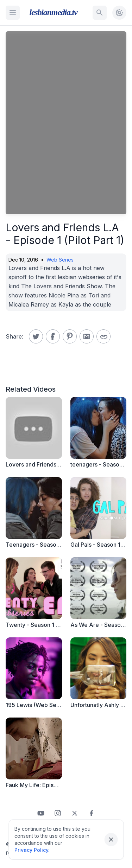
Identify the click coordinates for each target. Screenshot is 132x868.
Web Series (60, 260)
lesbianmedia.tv (54, 12)
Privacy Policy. (32, 850)
